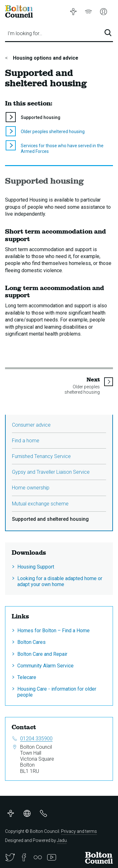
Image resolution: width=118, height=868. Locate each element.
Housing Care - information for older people (57, 692)
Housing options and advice (45, 58)
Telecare (27, 677)
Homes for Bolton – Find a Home (53, 631)
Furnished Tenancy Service (41, 456)
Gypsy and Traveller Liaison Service (51, 472)
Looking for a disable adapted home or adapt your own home (60, 581)
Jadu (62, 840)
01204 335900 (36, 739)
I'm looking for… (25, 33)
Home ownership (31, 488)
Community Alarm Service (45, 666)
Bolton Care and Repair (42, 654)
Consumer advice (31, 425)
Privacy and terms (79, 831)
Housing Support (36, 567)
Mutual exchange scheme (40, 504)
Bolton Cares (31, 642)
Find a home (26, 441)
